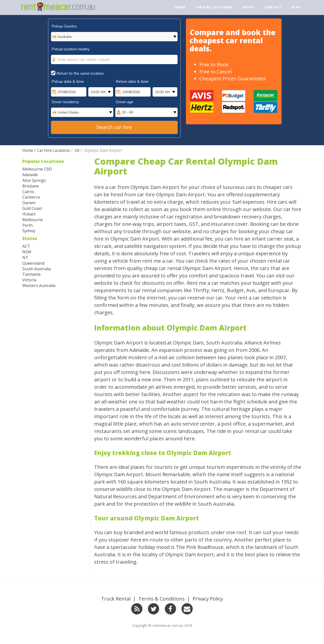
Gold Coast (32, 208)
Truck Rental (116, 599)
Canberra (31, 197)
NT (25, 258)
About (248, 7)
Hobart (29, 214)
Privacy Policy (208, 599)
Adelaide (30, 175)
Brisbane (31, 186)
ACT (26, 246)
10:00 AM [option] (98, 92)
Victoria (29, 280)
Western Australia (39, 286)
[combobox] (114, 55)
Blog (296, 7)
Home (180, 7)
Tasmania (31, 274)
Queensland (33, 263)
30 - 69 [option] (127, 112)
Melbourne (33, 220)
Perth (27, 225)
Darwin (29, 203)
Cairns (28, 192)
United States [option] (68, 112)
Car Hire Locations (214, 7)
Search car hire (114, 127)
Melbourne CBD (37, 169)
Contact (273, 7)
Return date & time (132, 82)
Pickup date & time (68, 82)
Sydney (29, 231)
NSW (27, 252)
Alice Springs (34, 180)
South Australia (37, 269)
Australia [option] (65, 37)
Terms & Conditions (162, 599)
